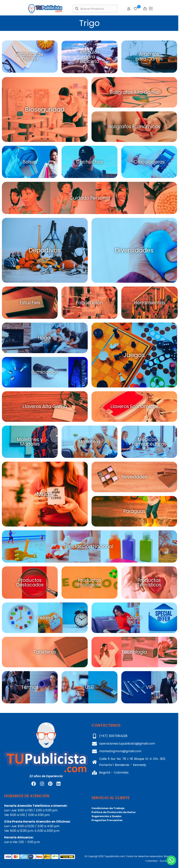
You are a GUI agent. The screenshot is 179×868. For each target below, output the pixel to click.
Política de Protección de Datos (114, 812)
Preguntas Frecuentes (107, 820)
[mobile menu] (151, 9)
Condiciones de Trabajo (108, 808)
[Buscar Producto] (95, 9)
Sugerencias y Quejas (107, 816)
